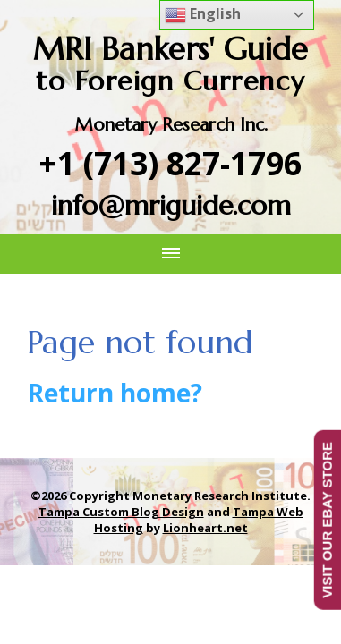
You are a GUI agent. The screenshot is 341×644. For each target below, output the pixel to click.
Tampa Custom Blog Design (121, 512)
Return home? (115, 393)
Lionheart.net (205, 528)
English (203, 15)
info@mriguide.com (171, 205)
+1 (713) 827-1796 (170, 163)
